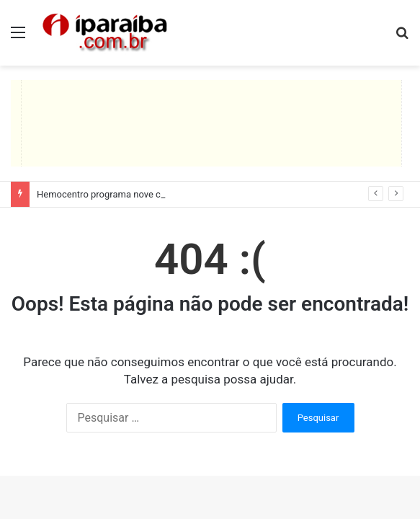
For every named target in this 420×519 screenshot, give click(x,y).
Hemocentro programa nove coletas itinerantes (135, 194)
